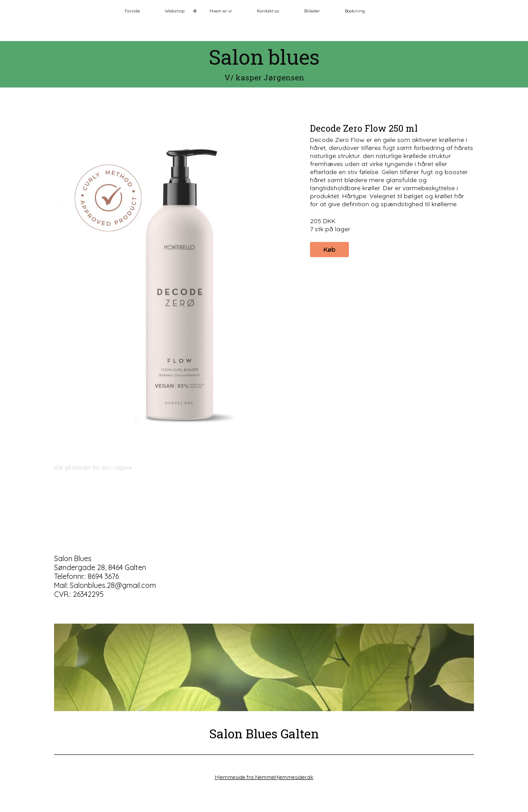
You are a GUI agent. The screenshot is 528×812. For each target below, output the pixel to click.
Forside (132, 11)
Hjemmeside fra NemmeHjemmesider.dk (264, 777)
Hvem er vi (221, 11)
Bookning (355, 11)
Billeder (312, 11)
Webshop (175, 11)
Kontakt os (268, 11)
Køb (329, 250)
